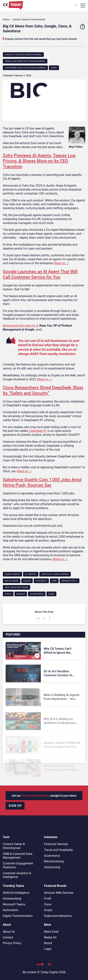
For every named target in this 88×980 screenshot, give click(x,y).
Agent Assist (12, 574)
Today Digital (49, 972)
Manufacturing (54, 861)
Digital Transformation (18, 916)
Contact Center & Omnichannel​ (23, 55)
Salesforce (37, 594)
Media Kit (50, 937)
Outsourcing (52, 867)
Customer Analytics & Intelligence (25, 68)
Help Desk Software (16, 587)
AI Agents (31, 574)
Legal (48, 949)
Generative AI (69, 581)
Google (21, 594)
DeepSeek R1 (38, 431)
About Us (9, 932)
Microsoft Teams (14, 904)
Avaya (48, 910)
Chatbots (41, 581)
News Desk (51, 932)
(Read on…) (61, 263)
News (54, 68)
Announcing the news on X (20, 326)
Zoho (51, 594)
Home (6, 19)
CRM (54, 581)
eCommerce (52, 856)
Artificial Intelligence (55, 574)
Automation (11, 910)
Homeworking (12, 899)
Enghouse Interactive (58, 916)
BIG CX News (12, 581)
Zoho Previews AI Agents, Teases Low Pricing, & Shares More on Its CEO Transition (39, 161)
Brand (48, 943)
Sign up (15, 806)
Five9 (48, 899)
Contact (8, 937)
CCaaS (27, 581)
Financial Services (56, 844)
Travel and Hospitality (58, 850)
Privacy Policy (12, 943)
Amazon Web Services (59, 893)
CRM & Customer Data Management (25, 61)
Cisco (8, 594)
